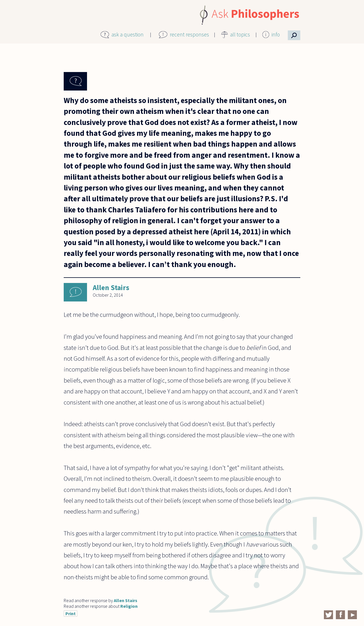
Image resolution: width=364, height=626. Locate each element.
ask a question (128, 34)
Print (71, 613)
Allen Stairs (111, 288)
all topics (240, 34)
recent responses (189, 34)
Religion (129, 606)
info (276, 34)
